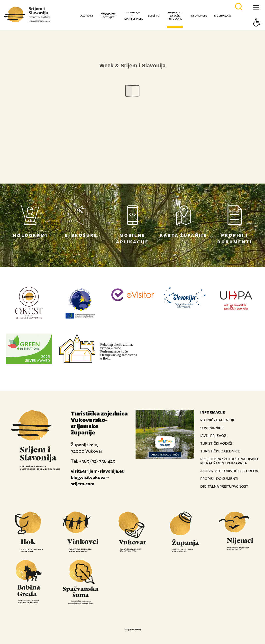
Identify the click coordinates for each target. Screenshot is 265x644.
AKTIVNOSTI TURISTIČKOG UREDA (229, 471)
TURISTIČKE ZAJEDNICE (220, 451)
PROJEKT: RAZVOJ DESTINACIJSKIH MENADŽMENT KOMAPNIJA (229, 461)
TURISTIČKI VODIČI (216, 443)
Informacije (199, 16)
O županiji (86, 16)
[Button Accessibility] (257, 31)
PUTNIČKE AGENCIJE (218, 420)
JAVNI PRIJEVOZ (213, 436)
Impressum (133, 629)
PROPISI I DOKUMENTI (219, 479)
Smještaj (154, 16)
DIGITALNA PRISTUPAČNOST (224, 486)
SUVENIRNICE (212, 428)
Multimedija (223, 16)
